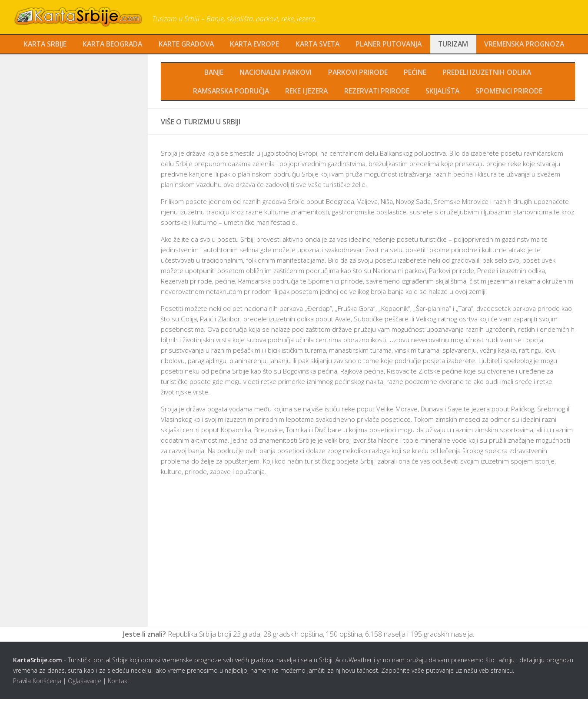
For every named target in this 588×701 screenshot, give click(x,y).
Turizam (457, 44)
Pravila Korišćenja (37, 683)
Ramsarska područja (231, 92)
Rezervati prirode (377, 92)
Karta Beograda (110, 44)
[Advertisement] (368, 561)
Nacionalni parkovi (276, 73)
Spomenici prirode (510, 92)
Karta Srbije (41, 44)
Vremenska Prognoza (528, 44)
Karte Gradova (186, 44)
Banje (214, 73)
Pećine (415, 73)
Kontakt (119, 683)
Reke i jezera (307, 92)
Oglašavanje (85, 683)
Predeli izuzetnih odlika (487, 73)
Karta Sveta (319, 44)
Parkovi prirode (359, 73)
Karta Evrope (255, 44)
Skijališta (443, 92)
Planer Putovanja (392, 44)
